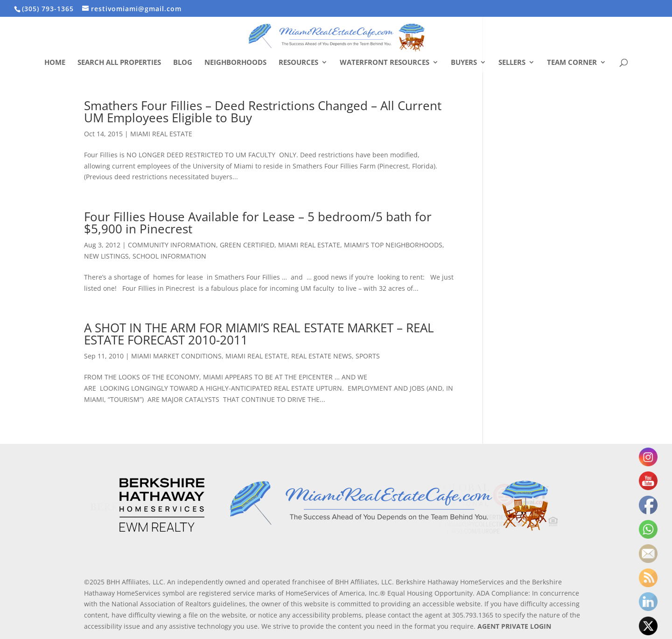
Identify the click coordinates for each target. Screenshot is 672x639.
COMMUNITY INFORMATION (172, 245)
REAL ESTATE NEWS (322, 356)
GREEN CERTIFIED (247, 245)
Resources (298, 63)
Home (55, 63)
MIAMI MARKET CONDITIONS (176, 356)
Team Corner (572, 63)
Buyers (464, 63)
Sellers (512, 63)
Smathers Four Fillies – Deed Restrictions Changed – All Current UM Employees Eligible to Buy (263, 112)
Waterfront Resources (385, 63)
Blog (183, 63)
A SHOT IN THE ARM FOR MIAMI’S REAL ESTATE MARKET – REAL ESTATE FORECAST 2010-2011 (259, 334)
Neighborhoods (235, 63)
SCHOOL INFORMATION (169, 256)
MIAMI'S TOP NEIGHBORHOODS (393, 245)
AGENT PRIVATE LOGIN (514, 626)
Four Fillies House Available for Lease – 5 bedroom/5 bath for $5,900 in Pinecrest (258, 223)
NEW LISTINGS (106, 256)
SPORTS (368, 356)
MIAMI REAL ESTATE (161, 134)
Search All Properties (119, 63)
